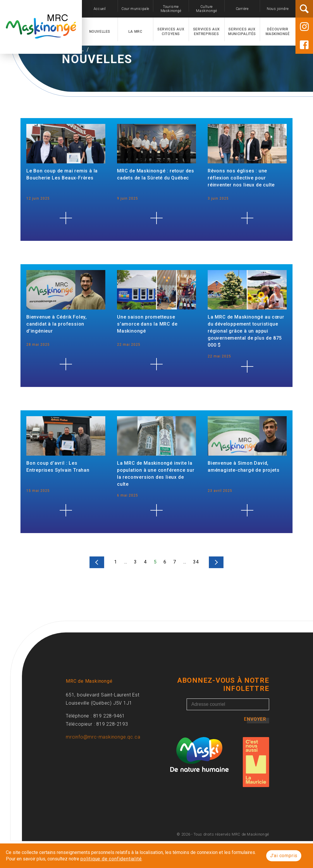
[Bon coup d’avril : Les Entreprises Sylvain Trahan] (66, 537)
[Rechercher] (304, 9)
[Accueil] (41, 35)
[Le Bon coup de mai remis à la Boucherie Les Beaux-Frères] (66, 245)
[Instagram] (304, 27)
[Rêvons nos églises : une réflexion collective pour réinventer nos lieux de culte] (247, 245)
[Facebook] (304, 45)
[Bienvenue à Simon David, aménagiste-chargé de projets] (247, 537)
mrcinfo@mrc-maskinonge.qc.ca (103, 764)
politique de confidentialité (111, 859)
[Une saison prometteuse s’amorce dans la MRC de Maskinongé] (156, 391)
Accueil (74, 76)
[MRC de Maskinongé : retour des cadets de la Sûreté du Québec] (156, 245)
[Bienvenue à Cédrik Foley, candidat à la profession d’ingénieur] (66, 391)
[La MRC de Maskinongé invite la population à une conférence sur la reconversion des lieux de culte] (156, 537)
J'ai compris (284, 856)
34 (196, 589)
